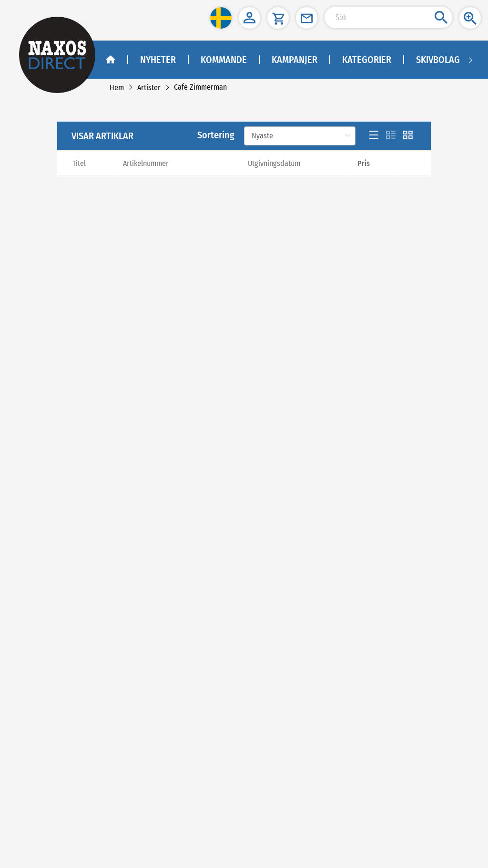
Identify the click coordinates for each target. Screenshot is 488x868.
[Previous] (235, 389)
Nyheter (158, 60)
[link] (117, 88)
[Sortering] (300, 190)
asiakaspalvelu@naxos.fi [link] (87, 793)
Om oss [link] (31, 523)
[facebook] (31, 628)
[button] (221, 18)
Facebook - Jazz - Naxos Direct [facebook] (61, 653)
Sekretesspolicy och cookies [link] (59, 560)
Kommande (224, 60)
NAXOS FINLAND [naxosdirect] (42, 770)
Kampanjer (295, 60)
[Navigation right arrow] (470, 60)
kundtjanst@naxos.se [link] (70, 746)
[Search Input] (388, 17)
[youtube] (54, 628)
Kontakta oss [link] (38, 535)
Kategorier (367, 60)
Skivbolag (438, 60)
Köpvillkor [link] (35, 547)
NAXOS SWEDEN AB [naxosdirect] (46, 686)
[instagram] (75, 628)
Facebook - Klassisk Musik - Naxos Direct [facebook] (75, 640)
